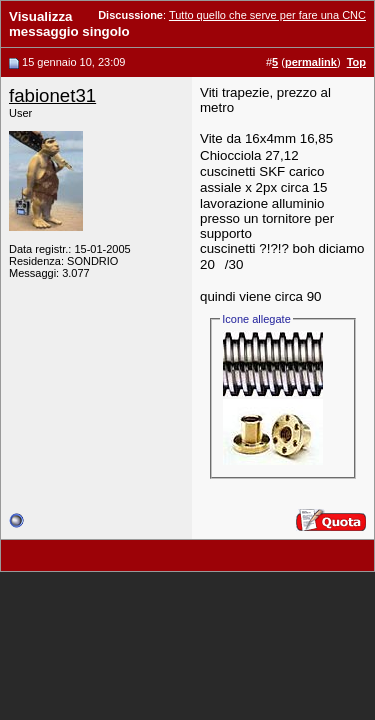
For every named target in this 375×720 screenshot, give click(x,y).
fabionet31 (52, 95)
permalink (311, 62)
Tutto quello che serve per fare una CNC (267, 15)
